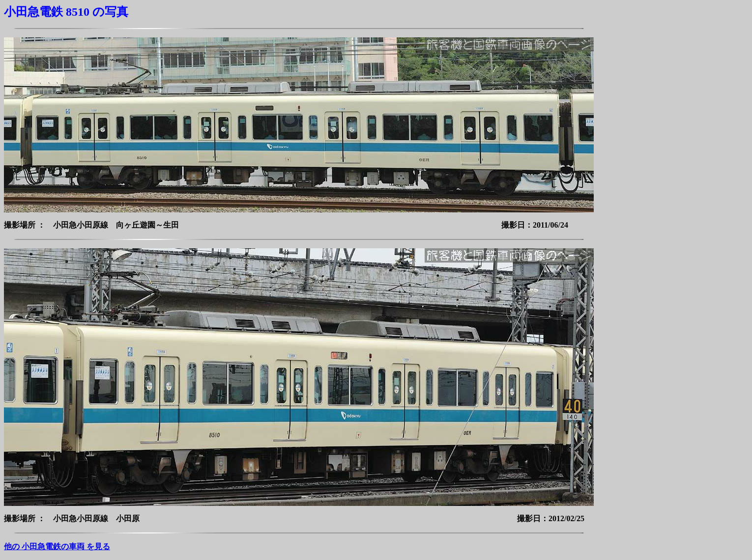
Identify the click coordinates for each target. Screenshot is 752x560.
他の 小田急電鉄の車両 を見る (57, 546)
